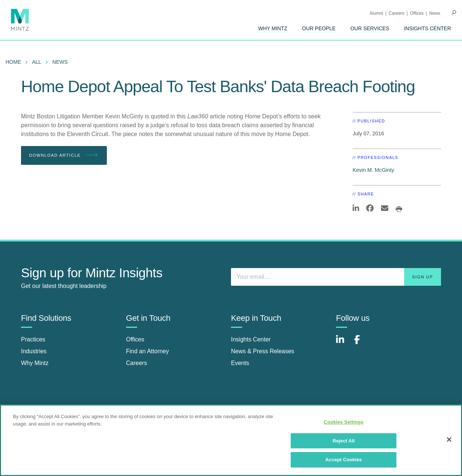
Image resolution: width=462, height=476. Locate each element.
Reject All (344, 441)
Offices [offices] (135, 339)
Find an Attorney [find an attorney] (148, 351)
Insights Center (427, 28)
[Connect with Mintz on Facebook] (361, 343)
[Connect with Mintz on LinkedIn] (343, 343)
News (435, 13)
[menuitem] (273, 28)
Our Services (370, 28)
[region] (231, 440)
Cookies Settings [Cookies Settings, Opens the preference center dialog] (344, 422)
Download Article (64, 155)
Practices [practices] (33, 339)
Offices (417, 13)
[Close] (449, 439)
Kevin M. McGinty (373, 170)
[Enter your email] (336, 277)
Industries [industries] (34, 351)
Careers (397, 13)
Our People (319, 28)
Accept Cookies (344, 460)
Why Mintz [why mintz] (35, 363)
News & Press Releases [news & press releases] (263, 351)
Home (13, 62)
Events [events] (240, 363)
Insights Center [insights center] (251, 339)
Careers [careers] (136, 363)
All (37, 62)
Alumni (376, 13)
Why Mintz (273, 28)
